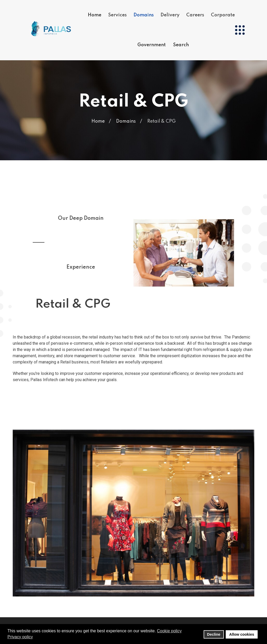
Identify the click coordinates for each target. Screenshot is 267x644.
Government (152, 45)
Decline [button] (214, 634)
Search (181, 45)
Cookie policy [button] (169, 631)
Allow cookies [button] (242, 634)
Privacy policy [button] (20, 637)
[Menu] (240, 30)
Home (95, 15)
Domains (144, 15)
